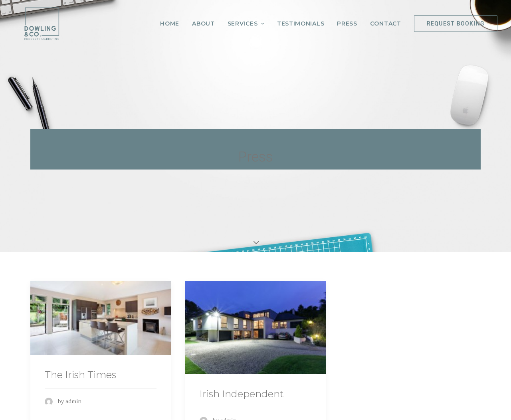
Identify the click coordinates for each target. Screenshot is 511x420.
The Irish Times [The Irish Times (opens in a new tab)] (80, 372)
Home (170, 25)
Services (246, 25)
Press (347, 25)
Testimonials (301, 25)
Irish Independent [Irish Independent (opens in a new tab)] (242, 391)
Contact (386, 25)
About (203, 25)
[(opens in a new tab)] (101, 315)
